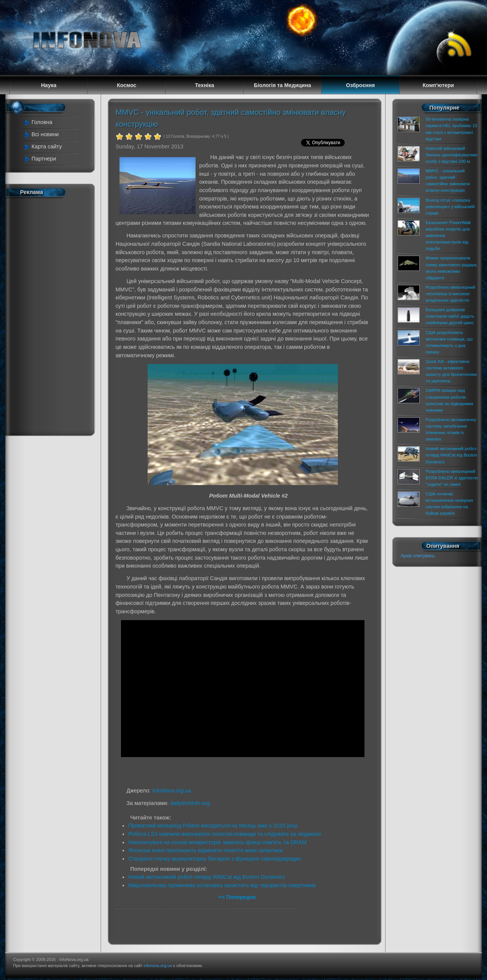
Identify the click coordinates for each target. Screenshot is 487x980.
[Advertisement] (54, 315)
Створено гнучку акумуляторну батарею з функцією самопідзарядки (215, 859)
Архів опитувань (418, 556)
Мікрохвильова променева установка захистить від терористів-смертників (222, 885)
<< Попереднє (237, 897)
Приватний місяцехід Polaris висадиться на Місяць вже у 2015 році (213, 826)
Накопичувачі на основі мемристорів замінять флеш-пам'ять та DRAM (217, 842)
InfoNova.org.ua (172, 791)
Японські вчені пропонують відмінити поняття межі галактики (205, 850)
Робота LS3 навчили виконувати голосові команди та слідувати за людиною (224, 834)
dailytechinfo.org (190, 803)
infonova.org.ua (158, 966)
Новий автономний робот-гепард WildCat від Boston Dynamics (206, 877)
